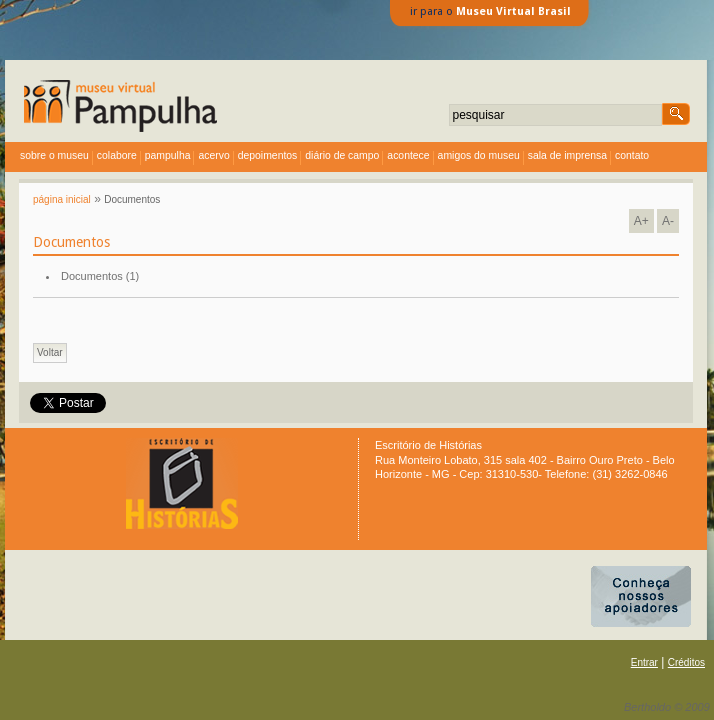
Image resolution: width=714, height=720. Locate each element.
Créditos (686, 662)
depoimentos (268, 155)
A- (668, 221)
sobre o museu (54, 155)
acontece (408, 155)
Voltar (50, 352)
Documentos (132, 199)
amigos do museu (479, 155)
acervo (213, 155)
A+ (641, 221)
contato (632, 155)
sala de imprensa (567, 155)
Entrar (644, 662)
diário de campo (342, 155)
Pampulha (168, 155)
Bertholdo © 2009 (667, 707)
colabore (117, 155)
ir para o (490, 11)
